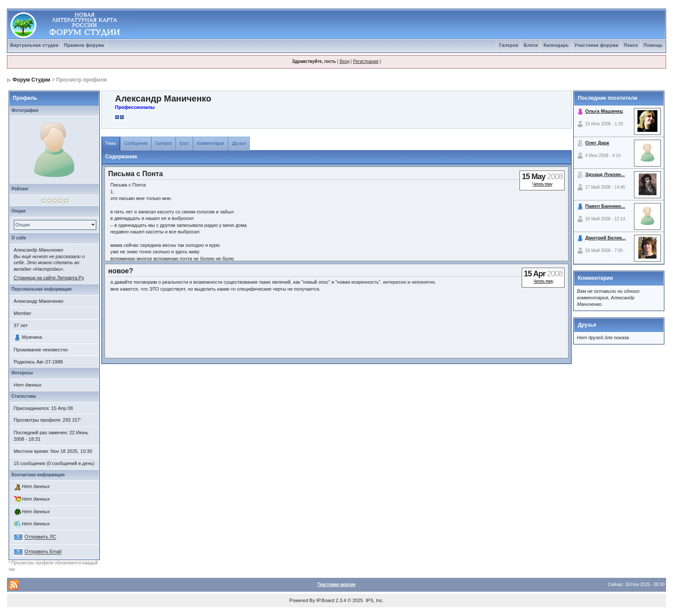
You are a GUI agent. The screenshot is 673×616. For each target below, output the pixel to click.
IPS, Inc (374, 600)
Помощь (653, 45)
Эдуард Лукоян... (605, 174)
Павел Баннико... (605, 206)
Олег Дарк (597, 143)
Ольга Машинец (604, 111)
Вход (345, 61)
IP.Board (325, 600)
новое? (121, 271)
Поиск (631, 45)
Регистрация (366, 61)
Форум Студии (31, 80)
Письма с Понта (136, 174)
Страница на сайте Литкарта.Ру (49, 278)
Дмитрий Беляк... (606, 238)
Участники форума (596, 45)
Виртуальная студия (35, 45)
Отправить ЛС (41, 537)
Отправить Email (43, 552)
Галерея (509, 45)
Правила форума (84, 45)
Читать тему (542, 184)
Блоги (531, 45)
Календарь (556, 45)
